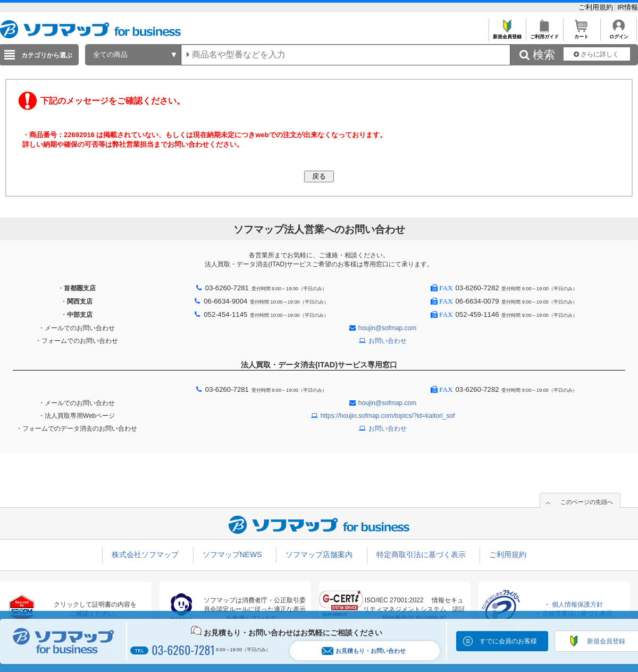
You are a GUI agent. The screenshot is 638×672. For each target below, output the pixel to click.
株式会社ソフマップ (145, 555)
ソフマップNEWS (232, 555)
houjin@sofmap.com (388, 328)
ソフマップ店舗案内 (319, 555)
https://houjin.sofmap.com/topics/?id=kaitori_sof (388, 416)
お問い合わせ (388, 341)
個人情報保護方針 (577, 604)
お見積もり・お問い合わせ (364, 651)
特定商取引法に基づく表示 (421, 555)
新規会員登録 (507, 34)
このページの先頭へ (587, 502)
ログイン (619, 34)
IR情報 (628, 7)
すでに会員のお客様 (508, 641)
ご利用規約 (597, 7)
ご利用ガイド (544, 34)
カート (581, 34)
